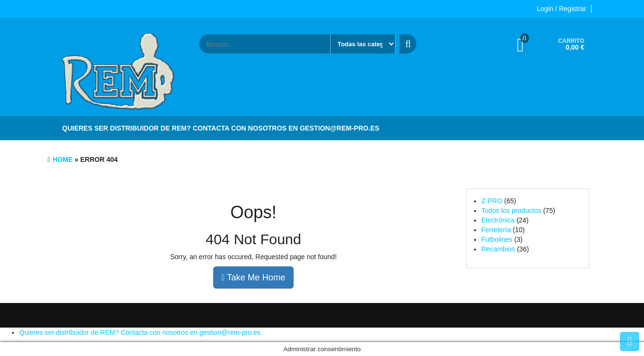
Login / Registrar (561, 9)
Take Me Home (253, 277)
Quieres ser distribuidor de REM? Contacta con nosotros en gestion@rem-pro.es (221, 128)
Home (63, 159)
